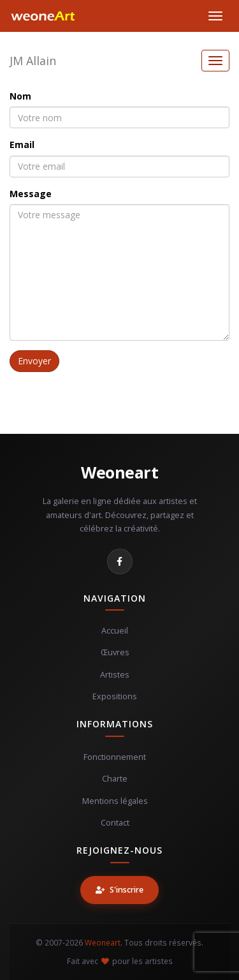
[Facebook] (120, 561)
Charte (115, 779)
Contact (115, 823)
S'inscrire (119, 890)
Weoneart (119, 472)
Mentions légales (115, 801)
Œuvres (115, 652)
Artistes (115, 675)
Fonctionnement (115, 757)
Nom (20, 96)
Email (22, 145)
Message (31, 194)
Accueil (115, 631)
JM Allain (33, 61)
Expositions (115, 696)
